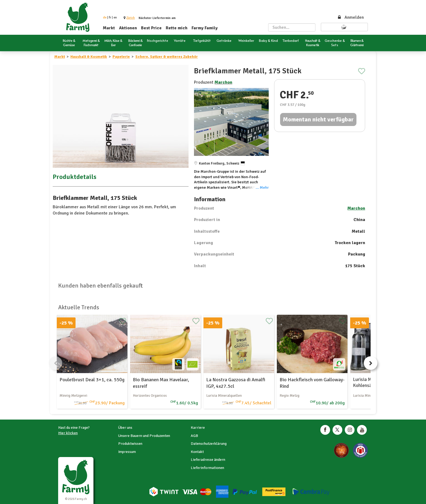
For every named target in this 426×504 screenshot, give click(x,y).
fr (110, 18)
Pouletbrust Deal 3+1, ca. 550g (92, 380)
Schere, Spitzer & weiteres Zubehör (167, 57)
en (115, 18)
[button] (131, 18)
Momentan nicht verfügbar (318, 119)
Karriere (198, 428)
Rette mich (177, 28)
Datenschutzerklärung (209, 444)
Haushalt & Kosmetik (89, 57)
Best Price (151, 28)
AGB (194, 436)
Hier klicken (68, 433)
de (105, 18)
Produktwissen (130, 444)
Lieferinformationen (207, 468)
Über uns (125, 428)
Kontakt (197, 452)
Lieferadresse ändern (208, 460)
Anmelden (350, 17)
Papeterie (121, 57)
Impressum (127, 452)
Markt (109, 28)
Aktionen (128, 28)
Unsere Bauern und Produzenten (144, 436)
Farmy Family (205, 28)
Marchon (223, 82)
